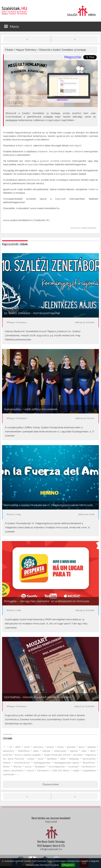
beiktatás (52, 759)
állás (84, 751)
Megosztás (73, 57)
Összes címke (50, 784)
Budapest (40, 767)
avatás (31, 759)
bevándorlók (89, 759)
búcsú (28, 767)
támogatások (63, 174)
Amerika (7, 755)
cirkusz (30, 771)
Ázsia (41, 759)
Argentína (91, 755)
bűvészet (73, 767)
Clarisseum (43, 771)
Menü (11, 27)
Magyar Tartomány (26, 50)
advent (50, 747)
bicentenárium (22, 763)
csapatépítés (89, 771)
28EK (18, 747)
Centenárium (89, 767)
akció (81, 747)
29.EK (27, 747)
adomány (38, 747)
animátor (78, 755)
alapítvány (8, 751)
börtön (6, 767)
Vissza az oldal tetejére (83, 228)
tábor (19, 104)
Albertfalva (24, 751)
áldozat (46, 751)
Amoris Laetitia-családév (28, 755)
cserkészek (9, 774)
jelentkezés (33, 180)
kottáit (92, 189)
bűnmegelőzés (57, 767)
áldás (36, 751)
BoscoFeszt (89, 763)
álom (93, 751)
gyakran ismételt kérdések (55, 161)
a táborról (78, 151)
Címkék (8, 738)
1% (11, 747)
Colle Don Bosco (61, 771)
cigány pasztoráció (13, 771)
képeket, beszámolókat (51, 151)
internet (29, 104)
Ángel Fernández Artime (57, 755)
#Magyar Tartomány (42, 100)
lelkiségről (75, 145)
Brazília (18, 767)
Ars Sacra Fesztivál (13, 759)
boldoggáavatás (42, 763)
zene (11, 104)
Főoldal (9, 50)
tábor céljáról (25, 145)
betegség (74, 759)
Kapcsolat (51, 822)
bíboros (7, 763)
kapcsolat (33, 164)
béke (63, 759)
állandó (74, 751)
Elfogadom (68, 865)
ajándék (71, 747)
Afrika (61, 747)
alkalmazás (60, 751)
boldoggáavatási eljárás (67, 763)
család (76, 771)
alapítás (92, 747)
